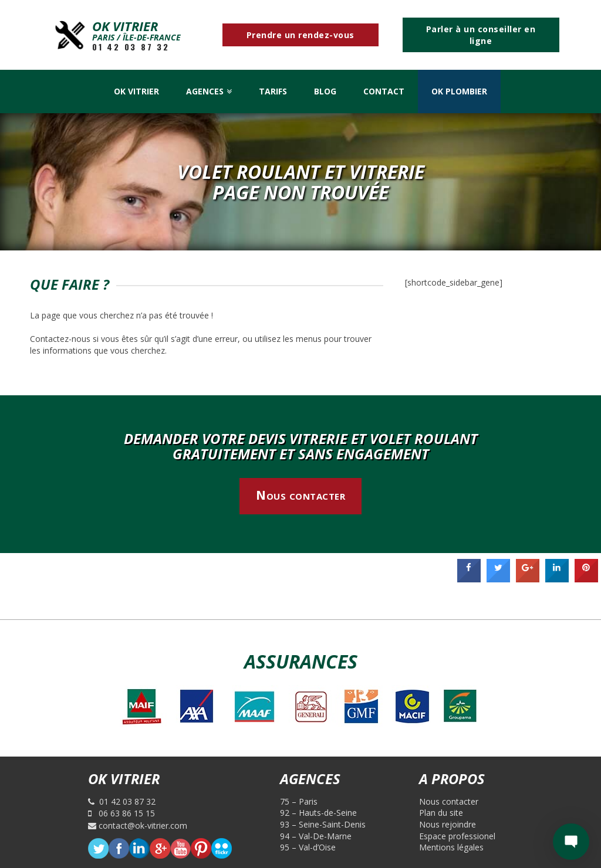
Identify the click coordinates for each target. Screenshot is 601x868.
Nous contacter (300, 495)
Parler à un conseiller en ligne (481, 35)
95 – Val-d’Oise (308, 847)
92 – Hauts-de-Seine (318, 813)
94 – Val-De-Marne (316, 836)
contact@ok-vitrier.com (138, 825)
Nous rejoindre (448, 824)
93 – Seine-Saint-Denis (323, 824)
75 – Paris (299, 801)
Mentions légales (451, 847)
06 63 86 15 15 (121, 813)
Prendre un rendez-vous (300, 35)
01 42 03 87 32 (131, 47)
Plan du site (441, 813)
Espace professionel (457, 836)
